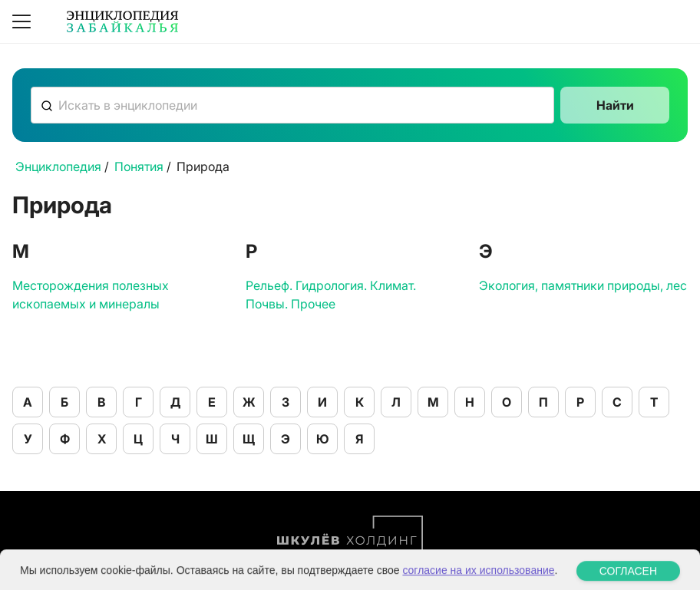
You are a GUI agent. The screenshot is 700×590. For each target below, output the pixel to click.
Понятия (139, 166)
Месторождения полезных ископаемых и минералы (91, 295)
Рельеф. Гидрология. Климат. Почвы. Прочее (331, 295)
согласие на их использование (478, 580)
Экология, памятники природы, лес (583, 285)
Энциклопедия (58, 166)
